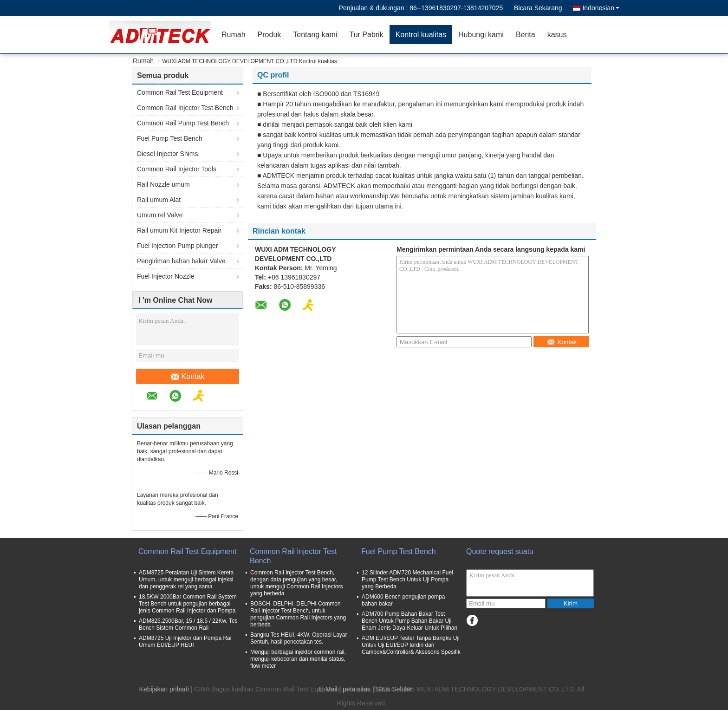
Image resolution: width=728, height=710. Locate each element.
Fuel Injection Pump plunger (177, 246)
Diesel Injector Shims (168, 154)
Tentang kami (315, 35)
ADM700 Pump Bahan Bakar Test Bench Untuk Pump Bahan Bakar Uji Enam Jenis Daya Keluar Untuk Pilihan (409, 621)
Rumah (234, 35)
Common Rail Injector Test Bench (185, 108)
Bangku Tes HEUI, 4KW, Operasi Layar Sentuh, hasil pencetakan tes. (299, 638)
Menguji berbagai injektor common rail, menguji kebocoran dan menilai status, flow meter (298, 659)
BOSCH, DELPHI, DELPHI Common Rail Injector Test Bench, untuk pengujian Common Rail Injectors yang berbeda (298, 614)
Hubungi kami (481, 35)
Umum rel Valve (160, 215)
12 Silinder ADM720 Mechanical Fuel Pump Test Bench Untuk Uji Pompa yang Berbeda (407, 580)
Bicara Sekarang (538, 8)
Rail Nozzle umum (163, 184)
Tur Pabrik (366, 35)
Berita (526, 35)
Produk (270, 35)
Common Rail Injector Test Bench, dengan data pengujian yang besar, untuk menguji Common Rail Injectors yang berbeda (296, 583)
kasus (557, 35)
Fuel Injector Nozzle (166, 276)
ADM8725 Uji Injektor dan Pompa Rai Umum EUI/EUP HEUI (185, 642)
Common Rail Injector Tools (177, 169)
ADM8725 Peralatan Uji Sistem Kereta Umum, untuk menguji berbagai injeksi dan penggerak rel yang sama (186, 580)
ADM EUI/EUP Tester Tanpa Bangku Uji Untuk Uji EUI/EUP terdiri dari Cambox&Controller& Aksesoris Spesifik (411, 645)
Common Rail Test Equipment (180, 92)
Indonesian (601, 8)
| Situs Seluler (392, 689)
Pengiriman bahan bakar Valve (181, 261)
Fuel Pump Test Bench (170, 138)
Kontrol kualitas (421, 35)
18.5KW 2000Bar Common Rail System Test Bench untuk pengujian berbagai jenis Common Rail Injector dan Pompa (188, 604)
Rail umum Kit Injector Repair (179, 230)
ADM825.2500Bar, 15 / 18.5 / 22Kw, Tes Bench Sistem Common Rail (188, 624)
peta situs (357, 689)
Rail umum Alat (159, 200)
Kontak (188, 377)
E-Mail (328, 689)
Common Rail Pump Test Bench (183, 123)
